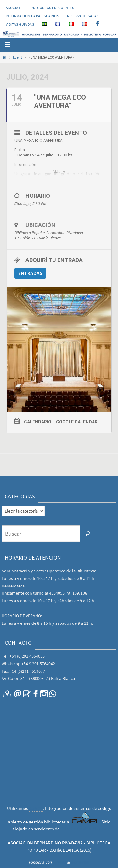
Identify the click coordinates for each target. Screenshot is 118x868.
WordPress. (80, 862)
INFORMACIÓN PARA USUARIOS (32, 16)
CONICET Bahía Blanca (83, 829)
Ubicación (40, 225)
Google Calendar (77, 422)
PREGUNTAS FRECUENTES (52, 8)
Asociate (14, 8)
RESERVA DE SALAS (83, 16)
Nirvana (59, 862)
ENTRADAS (30, 273)
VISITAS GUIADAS (20, 24)
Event (17, 57)
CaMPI (36, 808)
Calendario (38, 422)
